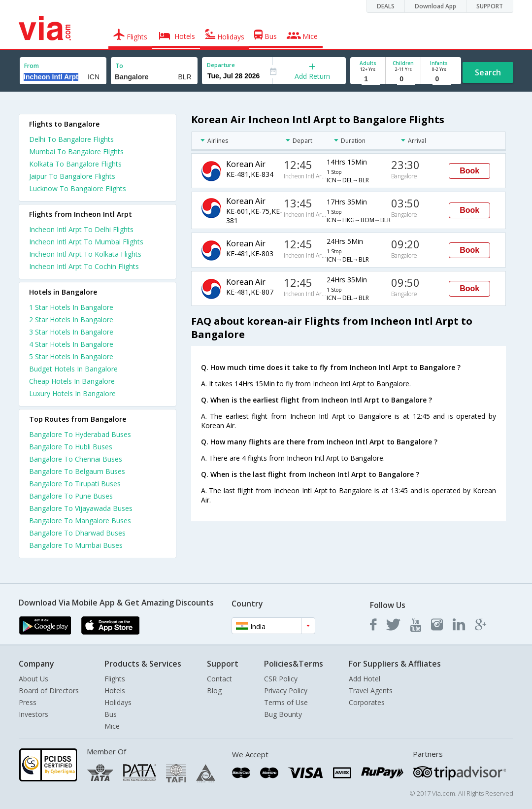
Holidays (118, 702)
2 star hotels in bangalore (71, 320)
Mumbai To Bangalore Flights (76, 152)
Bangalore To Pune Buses (71, 496)
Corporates (367, 702)
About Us (33, 679)
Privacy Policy (286, 691)
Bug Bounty (283, 714)
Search (488, 72)
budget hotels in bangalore (73, 369)
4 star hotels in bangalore (71, 344)
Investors (33, 714)
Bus (111, 714)
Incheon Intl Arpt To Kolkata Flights (85, 254)
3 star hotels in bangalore (71, 332)
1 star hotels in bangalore (71, 307)
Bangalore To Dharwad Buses (77, 533)
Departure (221, 65)
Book (469, 171)
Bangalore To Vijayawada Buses (81, 508)
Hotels (115, 691)
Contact (219, 679)
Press (28, 702)
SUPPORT (490, 6)
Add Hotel (365, 679)
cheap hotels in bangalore (72, 381)
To (119, 66)
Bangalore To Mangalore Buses (80, 521)
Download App (435, 6)
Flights (115, 679)
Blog (214, 691)
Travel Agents (371, 691)
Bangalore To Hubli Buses (71, 447)
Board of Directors (49, 691)
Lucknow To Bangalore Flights (78, 188)
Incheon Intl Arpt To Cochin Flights (84, 266)
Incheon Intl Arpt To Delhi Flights (81, 229)
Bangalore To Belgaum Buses (77, 471)
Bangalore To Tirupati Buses (75, 484)
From (32, 66)
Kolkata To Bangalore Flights (75, 164)
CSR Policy (281, 679)
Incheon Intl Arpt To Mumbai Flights (86, 242)
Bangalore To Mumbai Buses (76, 545)
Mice (112, 726)
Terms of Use (286, 702)
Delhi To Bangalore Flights (71, 139)
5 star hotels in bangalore (71, 356)
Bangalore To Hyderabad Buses (80, 434)
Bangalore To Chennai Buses (76, 459)
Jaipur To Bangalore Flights (72, 176)
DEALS (386, 6)
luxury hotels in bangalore (72, 393)
